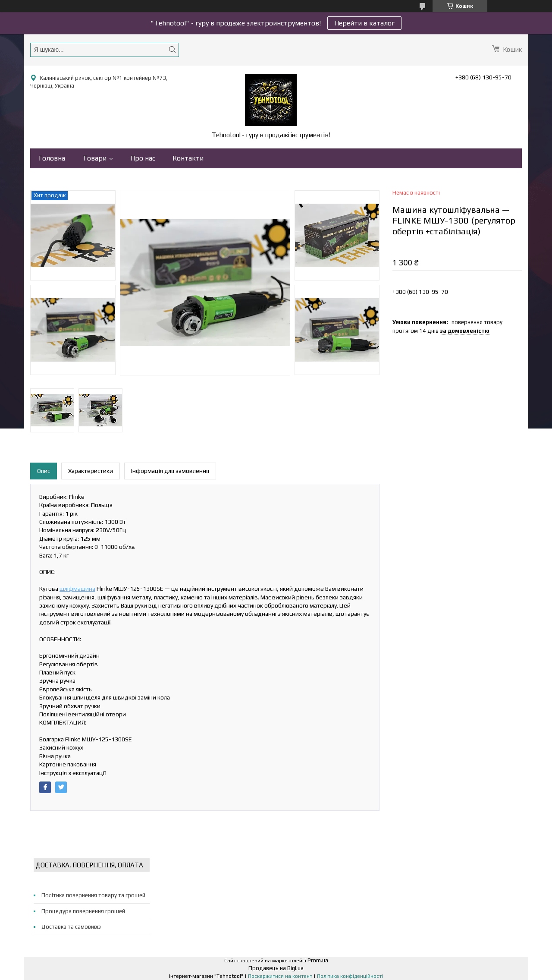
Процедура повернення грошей (83, 911)
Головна (52, 158)
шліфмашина (77, 589)
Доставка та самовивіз (71, 927)
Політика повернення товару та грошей (93, 895)
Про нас (143, 158)
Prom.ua (318, 960)
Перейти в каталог (364, 23)
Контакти (188, 158)
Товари (94, 158)
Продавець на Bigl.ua (276, 968)
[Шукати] (172, 49)
